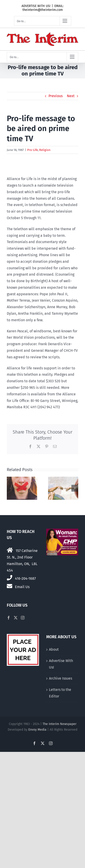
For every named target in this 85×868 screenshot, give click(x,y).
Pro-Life (33, 150)
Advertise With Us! (61, 664)
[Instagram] (23, 618)
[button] (10, 488)
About (54, 649)
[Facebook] (9, 618)
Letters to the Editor (60, 693)
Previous (56, 96)
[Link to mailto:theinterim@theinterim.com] (10, 586)
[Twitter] (16, 618)
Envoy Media (37, 730)
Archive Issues (61, 678)
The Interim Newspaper (59, 724)
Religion (45, 150)
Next (71, 96)
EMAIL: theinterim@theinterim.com (43, 8)
